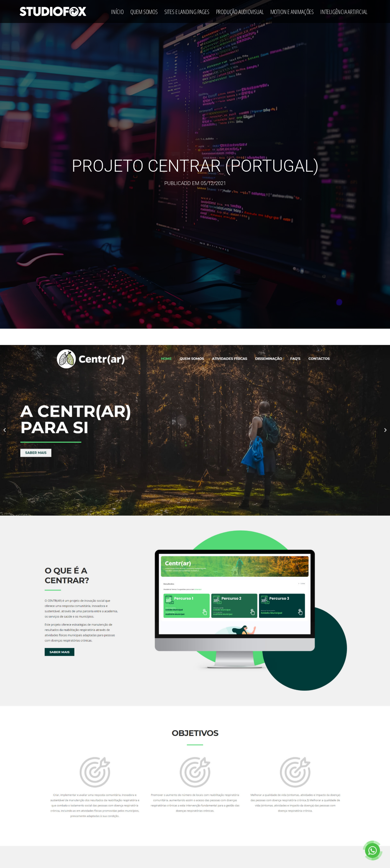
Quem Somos (144, 10)
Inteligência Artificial (344, 10)
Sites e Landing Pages (187, 10)
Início (117, 10)
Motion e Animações (292, 10)
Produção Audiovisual (240, 10)
